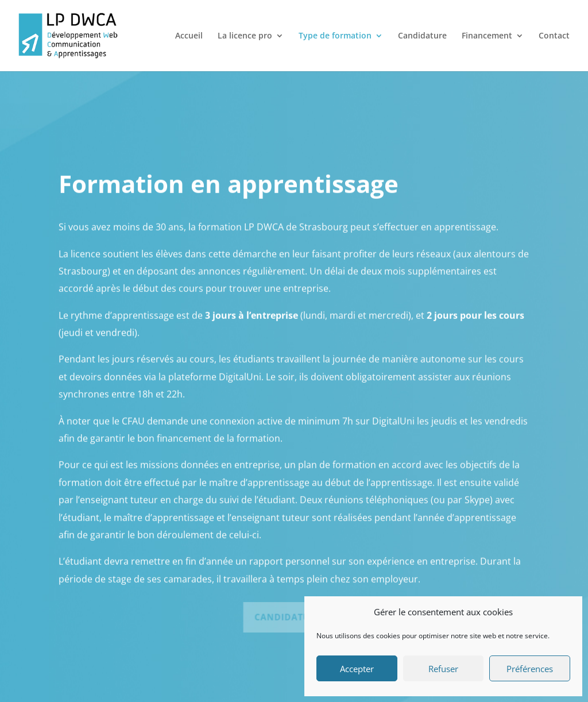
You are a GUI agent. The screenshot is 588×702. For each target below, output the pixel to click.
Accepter (357, 669)
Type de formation (335, 36)
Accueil (189, 36)
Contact (554, 36)
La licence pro (245, 36)
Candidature (422, 36)
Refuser (443, 669)
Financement (487, 36)
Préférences (530, 669)
